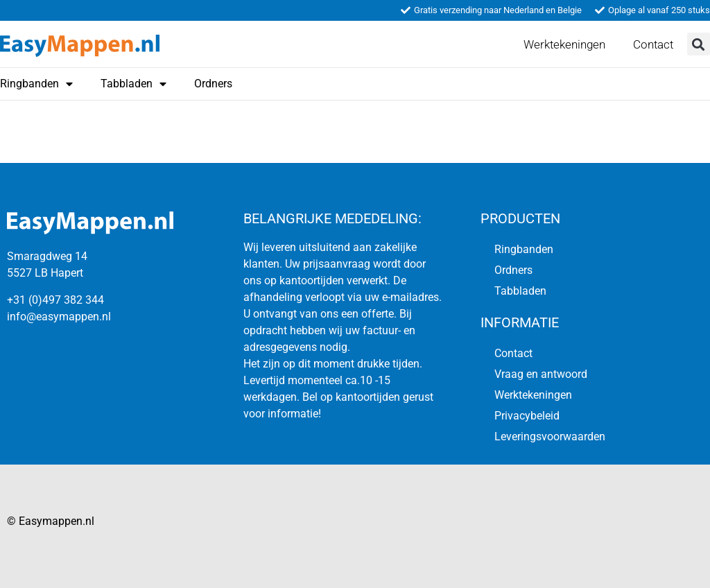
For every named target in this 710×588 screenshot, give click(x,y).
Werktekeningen (564, 44)
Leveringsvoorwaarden (550, 436)
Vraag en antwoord (541, 374)
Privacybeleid (527, 416)
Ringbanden (524, 249)
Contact (653, 44)
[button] (699, 44)
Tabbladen (133, 84)
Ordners (213, 84)
